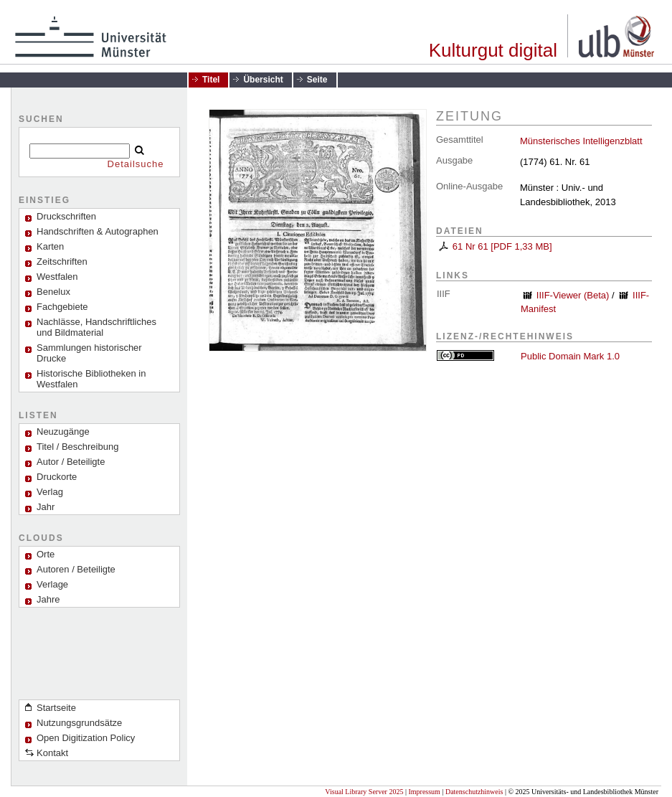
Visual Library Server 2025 (364, 792)
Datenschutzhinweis (474, 792)
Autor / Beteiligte (71, 462)
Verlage (52, 584)
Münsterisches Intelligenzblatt (581, 141)
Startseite (56, 708)
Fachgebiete (62, 307)
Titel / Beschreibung (77, 447)
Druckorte (57, 477)
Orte (46, 554)
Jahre (48, 599)
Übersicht (263, 80)
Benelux (53, 292)
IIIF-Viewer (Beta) (573, 295)
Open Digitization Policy (86, 738)
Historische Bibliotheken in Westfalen (91, 379)
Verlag (50, 492)
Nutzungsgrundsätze (79, 723)
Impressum (424, 792)
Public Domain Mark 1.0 (570, 356)
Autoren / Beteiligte (76, 569)
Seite (317, 80)
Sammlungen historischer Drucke (89, 353)
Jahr (46, 507)
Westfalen (57, 277)
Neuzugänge (63, 431)
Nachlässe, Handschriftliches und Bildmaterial (96, 327)
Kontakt (52, 753)
